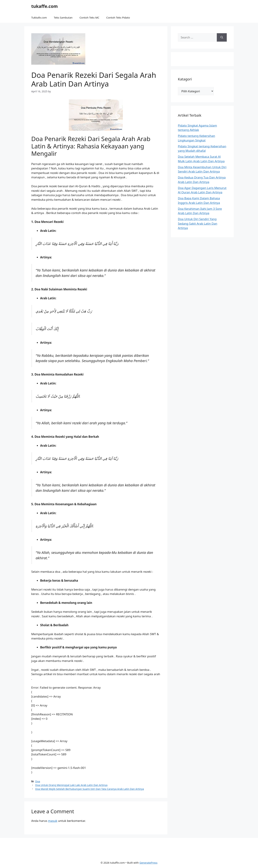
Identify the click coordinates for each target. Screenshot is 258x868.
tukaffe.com (45, 6)
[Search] (222, 37)
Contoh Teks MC (89, 17)
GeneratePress (148, 863)
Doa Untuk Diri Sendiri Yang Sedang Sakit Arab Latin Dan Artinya (198, 223)
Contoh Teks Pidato (118, 17)
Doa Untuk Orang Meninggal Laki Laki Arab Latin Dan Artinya (71, 785)
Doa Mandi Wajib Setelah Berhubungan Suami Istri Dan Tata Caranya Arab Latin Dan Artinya (90, 789)
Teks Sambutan (63, 17)
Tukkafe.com (39, 17)
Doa (38, 781)
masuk (53, 821)
